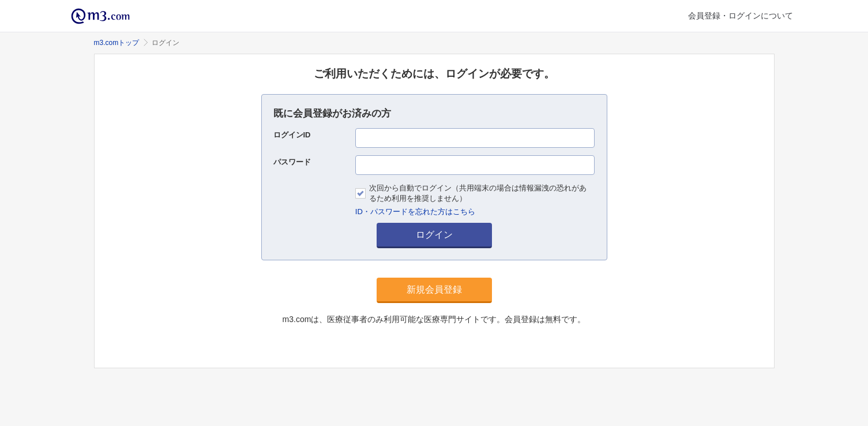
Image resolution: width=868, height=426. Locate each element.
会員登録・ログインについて (741, 16)
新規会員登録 (434, 289)
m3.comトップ (117, 43)
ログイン (434, 235)
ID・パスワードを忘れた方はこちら (415, 212)
